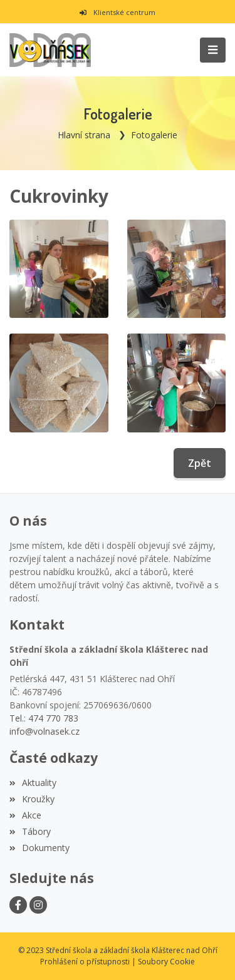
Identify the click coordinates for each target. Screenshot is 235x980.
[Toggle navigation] (213, 50)
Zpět (200, 463)
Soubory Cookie (166, 962)
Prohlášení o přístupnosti (85, 962)
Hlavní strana (84, 135)
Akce (25, 815)
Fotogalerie (154, 135)
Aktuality (33, 783)
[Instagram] (38, 905)
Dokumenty (39, 848)
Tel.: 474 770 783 (44, 718)
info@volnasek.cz (44, 731)
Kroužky (32, 799)
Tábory (30, 831)
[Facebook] (18, 905)
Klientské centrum (117, 12)
